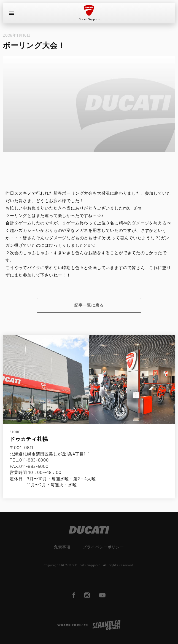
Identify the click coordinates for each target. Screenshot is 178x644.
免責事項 (62, 547)
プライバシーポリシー (103, 547)
